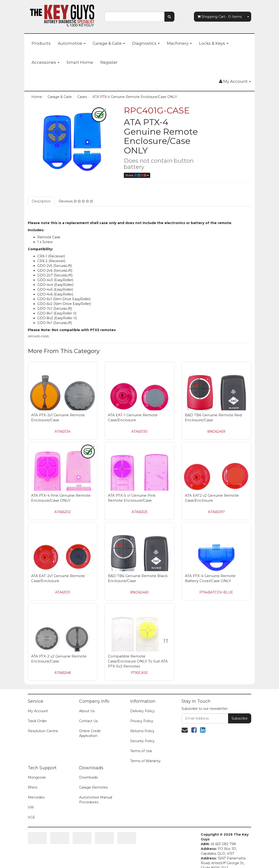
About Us (87, 704)
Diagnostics (146, 43)
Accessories (46, 62)
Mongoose (37, 770)
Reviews (76, 194)
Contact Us (88, 714)
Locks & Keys (214, 43)
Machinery (179, 43)
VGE (31, 810)
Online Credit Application (90, 726)
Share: (137, 175)
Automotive (72, 43)
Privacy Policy (142, 714)
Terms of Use (141, 744)
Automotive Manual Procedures (96, 793)
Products (41, 43)
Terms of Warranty (145, 754)
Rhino (33, 780)
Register (109, 62)
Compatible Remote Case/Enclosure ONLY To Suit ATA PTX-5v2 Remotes (138, 654)
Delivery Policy (142, 704)
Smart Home (80, 62)
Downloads (88, 770)
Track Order (37, 714)
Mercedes (36, 790)
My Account (38, 704)
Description (41, 194)
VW (31, 800)
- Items (220, 17)
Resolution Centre (43, 724)
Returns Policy (142, 724)
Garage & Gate (109, 43)
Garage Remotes (93, 780)
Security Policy (142, 734)
